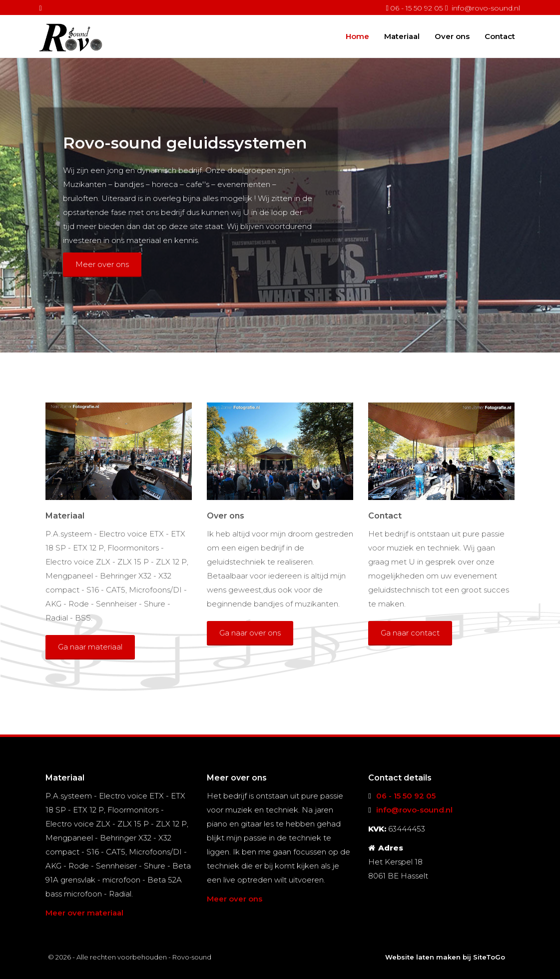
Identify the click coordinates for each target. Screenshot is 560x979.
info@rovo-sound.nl (486, 8)
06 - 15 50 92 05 (416, 8)
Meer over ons (102, 264)
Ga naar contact (410, 633)
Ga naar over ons (250, 633)
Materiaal (402, 36)
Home (357, 36)
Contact (500, 36)
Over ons (452, 36)
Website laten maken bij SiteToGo (445, 957)
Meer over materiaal (84, 913)
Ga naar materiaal (90, 647)
